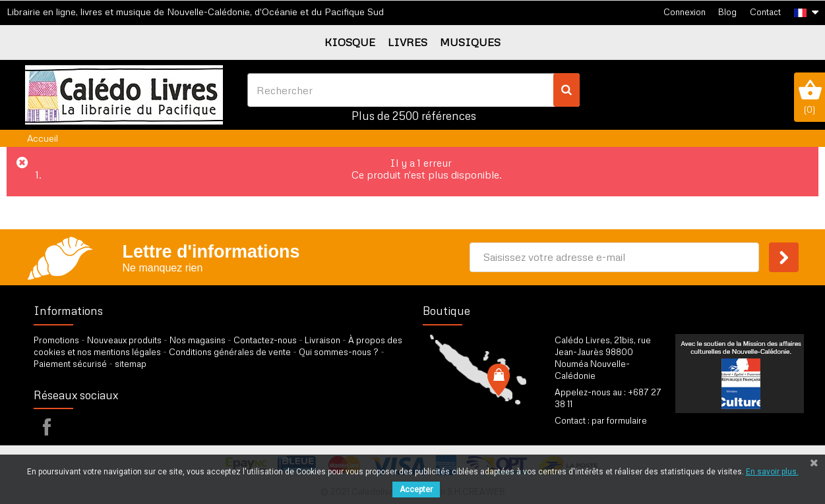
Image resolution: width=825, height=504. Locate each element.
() (810, 97)
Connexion (685, 12)
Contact (765, 12)
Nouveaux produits (124, 340)
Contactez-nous (265, 340)
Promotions (56, 340)
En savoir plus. (772, 472)
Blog (727, 12)
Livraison (322, 340)
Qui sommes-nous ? (339, 352)
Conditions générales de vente (230, 352)
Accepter (416, 490)
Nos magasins (198, 340)
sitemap (131, 364)
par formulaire (619, 420)
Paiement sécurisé (70, 364)
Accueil (43, 138)
